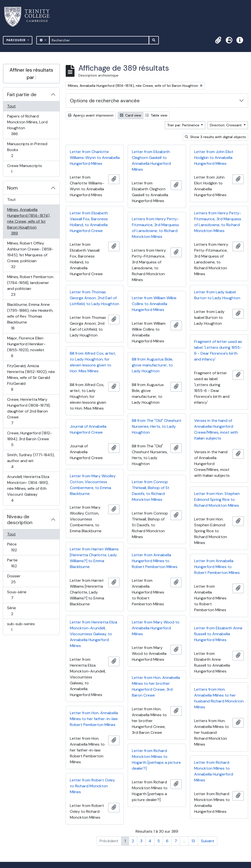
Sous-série (18, 595)
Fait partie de (22, 94)
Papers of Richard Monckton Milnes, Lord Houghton (27, 125)
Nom (12, 188)
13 (193, 841)
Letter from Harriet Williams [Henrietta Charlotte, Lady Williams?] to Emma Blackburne (94, 558)
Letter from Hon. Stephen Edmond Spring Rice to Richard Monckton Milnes (217, 499)
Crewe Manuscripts (24, 169)
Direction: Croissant (226, 125)
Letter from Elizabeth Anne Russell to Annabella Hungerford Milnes (218, 634)
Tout (11, 106)
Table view (156, 115)
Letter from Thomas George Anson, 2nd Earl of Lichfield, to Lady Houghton (94, 298)
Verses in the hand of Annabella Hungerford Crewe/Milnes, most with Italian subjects (216, 429)
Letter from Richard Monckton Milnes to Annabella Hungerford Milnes (214, 771)
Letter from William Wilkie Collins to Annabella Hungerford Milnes (154, 304)
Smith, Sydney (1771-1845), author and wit (31, 461)
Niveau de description (20, 519)
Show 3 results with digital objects (215, 137)
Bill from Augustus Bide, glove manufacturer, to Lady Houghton (152, 365)
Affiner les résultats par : (31, 74)
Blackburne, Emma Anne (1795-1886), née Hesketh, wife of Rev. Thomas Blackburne (30, 316)
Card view (131, 115)
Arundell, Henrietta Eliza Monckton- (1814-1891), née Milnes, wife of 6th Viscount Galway (28, 488)
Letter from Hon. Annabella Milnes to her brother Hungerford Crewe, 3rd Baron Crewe (156, 686)
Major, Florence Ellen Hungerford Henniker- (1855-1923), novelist (26, 347)
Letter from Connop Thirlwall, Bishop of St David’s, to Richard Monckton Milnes (151, 491)
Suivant (208, 841)
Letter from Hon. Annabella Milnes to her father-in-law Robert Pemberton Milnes (94, 719)
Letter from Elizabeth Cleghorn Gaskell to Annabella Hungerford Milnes (151, 161)
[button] (218, 40)
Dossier (19, 579)
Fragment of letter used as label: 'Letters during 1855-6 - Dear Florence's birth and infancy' (218, 350)
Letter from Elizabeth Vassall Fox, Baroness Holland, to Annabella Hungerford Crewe (89, 222)
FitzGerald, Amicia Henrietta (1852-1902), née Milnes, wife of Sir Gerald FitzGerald (31, 378)
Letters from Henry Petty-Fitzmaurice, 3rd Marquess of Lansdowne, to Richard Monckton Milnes (218, 222)
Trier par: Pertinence (184, 125)
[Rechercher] (99, 40)
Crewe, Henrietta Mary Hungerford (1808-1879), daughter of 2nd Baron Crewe (29, 411)
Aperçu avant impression (91, 115)
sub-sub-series (21, 627)
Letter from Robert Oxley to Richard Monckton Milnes (92, 786)
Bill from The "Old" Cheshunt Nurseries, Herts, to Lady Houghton (157, 426)
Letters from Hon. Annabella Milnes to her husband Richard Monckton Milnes (219, 698)
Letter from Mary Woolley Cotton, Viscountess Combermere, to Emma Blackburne (93, 485)
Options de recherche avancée (105, 101)
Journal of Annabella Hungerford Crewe (88, 429)
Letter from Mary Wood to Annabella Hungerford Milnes (156, 628)
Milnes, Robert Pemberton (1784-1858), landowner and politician (30, 286)
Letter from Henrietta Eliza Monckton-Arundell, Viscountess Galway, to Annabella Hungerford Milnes (94, 634)
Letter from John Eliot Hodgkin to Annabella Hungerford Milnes (214, 158)
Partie (19, 563)
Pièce (19, 547)
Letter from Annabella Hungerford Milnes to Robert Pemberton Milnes (155, 561)
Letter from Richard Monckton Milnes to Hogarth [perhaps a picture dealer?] (156, 759)
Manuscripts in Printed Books (27, 150)
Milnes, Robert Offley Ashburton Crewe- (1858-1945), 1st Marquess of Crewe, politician (30, 255)
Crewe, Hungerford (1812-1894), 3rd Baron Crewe (29, 439)
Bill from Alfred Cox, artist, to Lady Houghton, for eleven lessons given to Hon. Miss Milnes (93, 362)
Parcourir (17, 40)
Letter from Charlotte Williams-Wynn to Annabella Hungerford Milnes (95, 158)
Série (17, 611)
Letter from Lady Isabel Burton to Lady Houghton (217, 295)
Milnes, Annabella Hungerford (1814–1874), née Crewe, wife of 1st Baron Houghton (29, 221)
